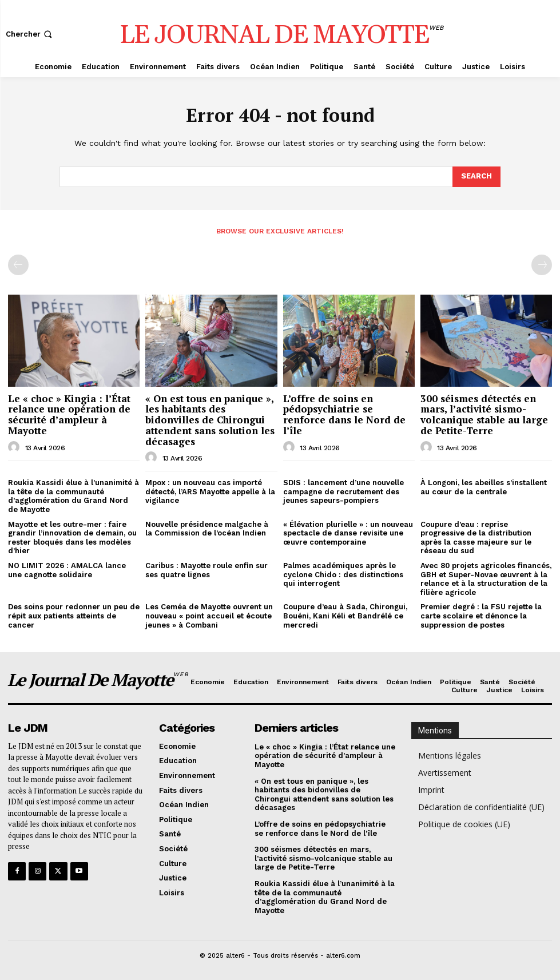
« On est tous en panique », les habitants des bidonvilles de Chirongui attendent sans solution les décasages (210, 420)
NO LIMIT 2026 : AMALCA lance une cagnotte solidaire (67, 570)
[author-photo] (15, 447)
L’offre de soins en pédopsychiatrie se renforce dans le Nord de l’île (344, 414)
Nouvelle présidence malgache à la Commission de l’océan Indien (207, 529)
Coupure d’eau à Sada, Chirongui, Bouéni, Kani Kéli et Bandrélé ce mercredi (345, 616)
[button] (30, 34)
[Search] (476, 177)
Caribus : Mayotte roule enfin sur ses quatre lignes (206, 570)
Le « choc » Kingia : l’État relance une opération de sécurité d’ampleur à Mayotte (69, 414)
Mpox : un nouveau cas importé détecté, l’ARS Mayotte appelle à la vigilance (210, 491)
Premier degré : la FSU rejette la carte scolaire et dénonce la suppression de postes (481, 616)
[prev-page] (18, 265)
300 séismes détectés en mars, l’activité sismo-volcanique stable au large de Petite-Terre (484, 414)
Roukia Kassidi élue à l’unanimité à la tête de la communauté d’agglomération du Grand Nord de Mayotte (74, 496)
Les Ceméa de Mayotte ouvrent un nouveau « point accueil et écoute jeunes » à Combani (209, 616)
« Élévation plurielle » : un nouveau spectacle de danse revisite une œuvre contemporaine (348, 533)
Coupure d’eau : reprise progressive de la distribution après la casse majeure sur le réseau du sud (476, 538)
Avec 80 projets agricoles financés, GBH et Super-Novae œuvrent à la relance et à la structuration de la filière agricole (486, 579)
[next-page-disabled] (542, 265)
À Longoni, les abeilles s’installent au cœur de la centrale (484, 487)
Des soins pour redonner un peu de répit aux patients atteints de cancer (74, 616)
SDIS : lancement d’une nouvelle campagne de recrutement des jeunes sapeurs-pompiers (343, 491)
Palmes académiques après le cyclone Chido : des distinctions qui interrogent (343, 574)
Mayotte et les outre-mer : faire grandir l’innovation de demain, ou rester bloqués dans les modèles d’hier (72, 538)
